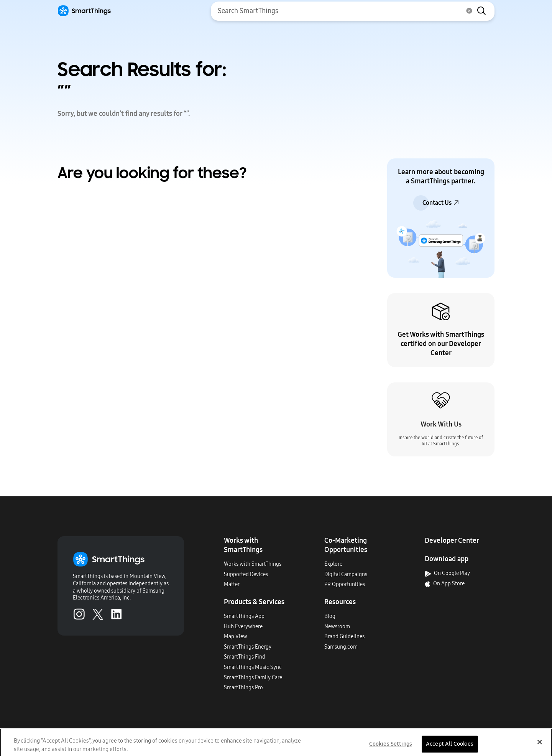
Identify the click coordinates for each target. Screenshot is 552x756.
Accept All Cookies (450, 747)
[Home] (84, 11)
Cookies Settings (391, 747)
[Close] (540, 746)
